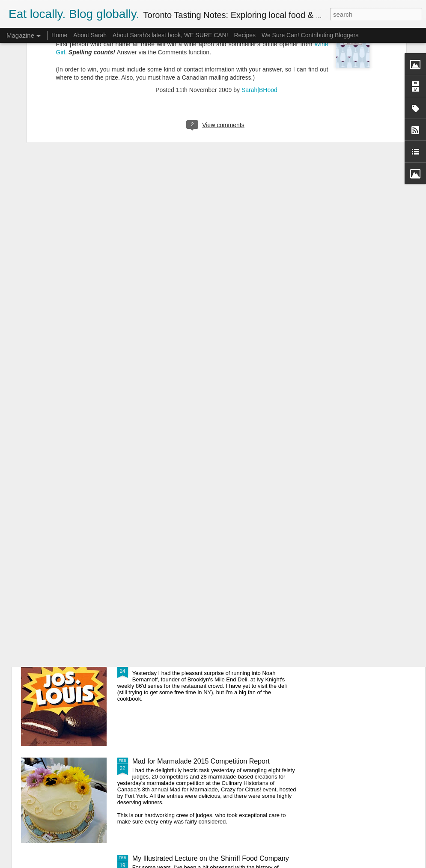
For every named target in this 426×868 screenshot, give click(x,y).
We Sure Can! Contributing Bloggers (310, 35)
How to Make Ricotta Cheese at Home (191, 470)
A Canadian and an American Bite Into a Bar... (202, 664)
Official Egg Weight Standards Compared (195, 567)
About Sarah (90, 35)
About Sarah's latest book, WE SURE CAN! (170, 35)
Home (59, 35)
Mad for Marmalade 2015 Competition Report (201, 761)
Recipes (245, 35)
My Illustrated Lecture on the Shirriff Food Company (211, 858)
